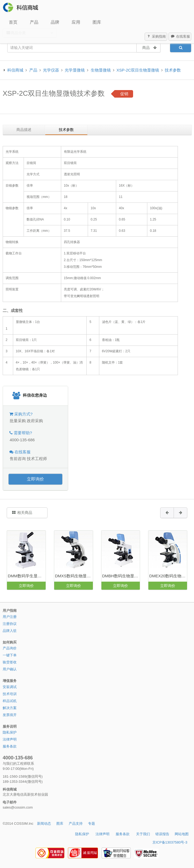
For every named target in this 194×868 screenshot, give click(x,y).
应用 (76, 22)
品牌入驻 (10, 631)
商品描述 (24, 130)
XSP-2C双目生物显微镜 (138, 70)
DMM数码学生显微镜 (27, 576)
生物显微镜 (101, 70)
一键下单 (10, 655)
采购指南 (156, 37)
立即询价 (35, 479)
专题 (91, 823)
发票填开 (10, 715)
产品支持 (76, 823)
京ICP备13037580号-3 (170, 842)
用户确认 (10, 669)
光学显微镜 (75, 70)
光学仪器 (51, 70)
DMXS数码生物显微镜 (74, 576)
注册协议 (10, 624)
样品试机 (10, 701)
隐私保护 (10, 732)
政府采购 (35, 421)
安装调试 (10, 687)
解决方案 (10, 708)
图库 (97, 22)
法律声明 (10, 739)
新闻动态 (44, 823)
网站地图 (182, 834)
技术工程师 (37, 459)
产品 (34, 22)
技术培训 (10, 694)
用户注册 (10, 617)
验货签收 (10, 662)
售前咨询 (18, 459)
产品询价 (10, 648)
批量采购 (18, 421)
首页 (13, 22)
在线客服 (180, 37)
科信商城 (15, 70)
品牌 (55, 22)
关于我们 (143, 834)
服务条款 (10, 746)
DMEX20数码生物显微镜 (168, 576)
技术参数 (173, 70)
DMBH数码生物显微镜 (121, 576)
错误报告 (162, 834)
